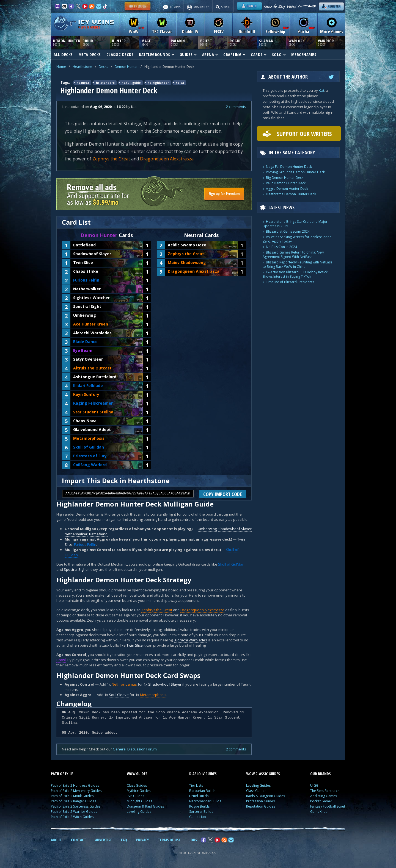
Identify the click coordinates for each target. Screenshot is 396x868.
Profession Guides (260, 801)
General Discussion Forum (135, 749)
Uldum (232, 255)
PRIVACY (142, 840)
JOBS (193, 840)
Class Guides (137, 785)
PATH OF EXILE (62, 774)
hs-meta (83, 83)
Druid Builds (199, 796)
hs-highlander (158, 83)
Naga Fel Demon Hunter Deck (289, 167)
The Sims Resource (325, 791)
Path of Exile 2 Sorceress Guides (76, 806)
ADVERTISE (104, 840)
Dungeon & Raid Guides (145, 806)
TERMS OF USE (169, 840)
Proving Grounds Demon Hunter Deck (295, 172)
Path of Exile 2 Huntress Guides (75, 785)
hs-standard (105, 83)
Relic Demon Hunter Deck (286, 183)
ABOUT (56, 840)
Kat (321, 90)
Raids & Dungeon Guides (266, 796)
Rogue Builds (199, 806)
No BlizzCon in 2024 (281, 247)
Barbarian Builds (202, 791)
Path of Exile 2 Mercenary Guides (76, 791)
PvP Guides (135, 796)
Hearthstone (82, 67)
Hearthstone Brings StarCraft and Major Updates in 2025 (295, 224)
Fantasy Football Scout (328, 806)
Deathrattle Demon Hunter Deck (291, 194)
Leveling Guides (139, 812)
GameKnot (318, 812)
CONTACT (79, 840)
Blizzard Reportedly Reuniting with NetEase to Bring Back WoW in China (298, 264)
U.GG (314, 785)
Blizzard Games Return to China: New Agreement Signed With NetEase (293, 254)
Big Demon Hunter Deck (285, 178)
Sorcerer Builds (201, 812)
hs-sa (180, 83)
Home (61, 67)
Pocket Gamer (321, 801)
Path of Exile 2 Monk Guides (72, 796)
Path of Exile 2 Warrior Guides (74, 812)
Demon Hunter (126, 67)
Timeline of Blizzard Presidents (290, 282)
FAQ (124, 840)
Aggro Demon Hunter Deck (287, 189)
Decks (103, 67)
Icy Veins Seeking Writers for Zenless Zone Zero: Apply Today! (297, 239)
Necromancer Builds (205, 801)
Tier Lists (196, 785)
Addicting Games (324, 796)
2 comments (236, 107)
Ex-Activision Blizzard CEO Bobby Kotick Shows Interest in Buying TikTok (295, 274)
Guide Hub (198, 817)
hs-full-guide (131, 83)
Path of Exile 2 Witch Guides (72, 817)
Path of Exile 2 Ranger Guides (73, 801)
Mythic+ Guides (139, 791)
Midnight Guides (139, 801)
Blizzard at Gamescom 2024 (288, 231)
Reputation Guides (261, 806)
